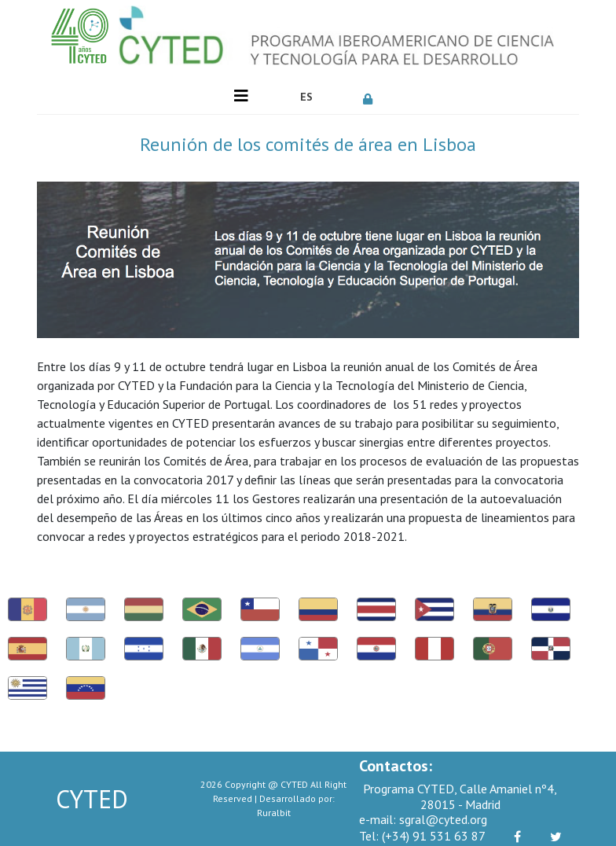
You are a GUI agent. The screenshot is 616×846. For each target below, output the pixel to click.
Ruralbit (274, 813)
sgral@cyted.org (423, 819)
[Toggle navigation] (241, 96)
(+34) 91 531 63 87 (422, 836)
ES (306, 97)
